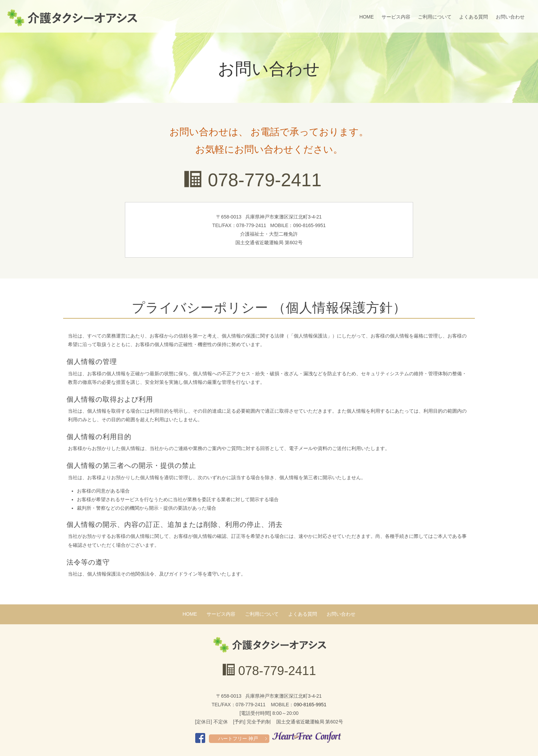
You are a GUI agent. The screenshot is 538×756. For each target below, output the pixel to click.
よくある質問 (473, 17)
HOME (366, 17)
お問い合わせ (510, 17)
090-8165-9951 (310, 705)
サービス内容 (396, 17)
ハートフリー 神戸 (238, 739)
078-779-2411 (265, 180)
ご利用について (435, 17)
